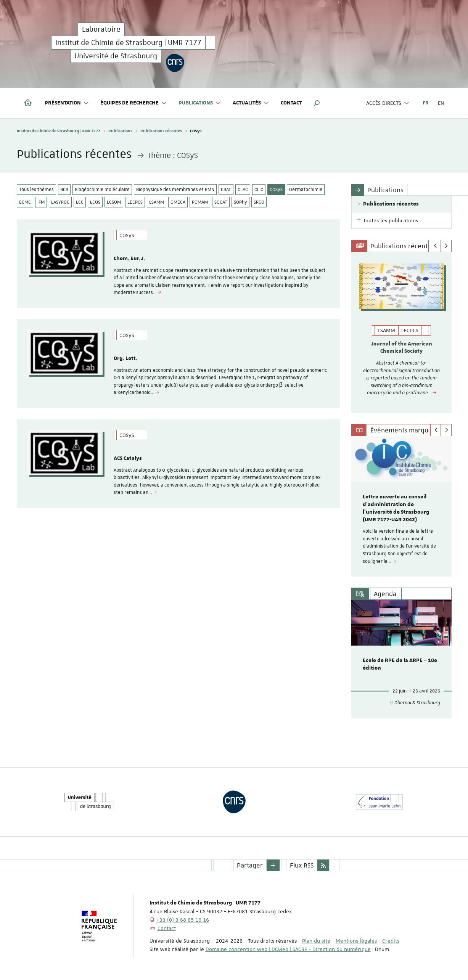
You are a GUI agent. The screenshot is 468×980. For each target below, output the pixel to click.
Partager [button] (250, 865)
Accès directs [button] (388, 103)
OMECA (178, 202)
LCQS (95, 202)
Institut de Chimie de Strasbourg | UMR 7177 (59, 131)
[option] (401, 333)
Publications (120, 131)
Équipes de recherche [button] (134, 103)
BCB (64, 190)
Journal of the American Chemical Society (402, 348)
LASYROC (60, 202)
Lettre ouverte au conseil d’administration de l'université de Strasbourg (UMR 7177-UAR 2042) (396, 508)
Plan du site (316, 940)
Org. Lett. (125, 359)
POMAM (200, 202)
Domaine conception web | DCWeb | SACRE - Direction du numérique (288, 949)
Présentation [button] (67, 103)
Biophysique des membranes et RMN (175, 190)
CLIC (259, 190)
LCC (80, 202)
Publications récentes (161, 131)
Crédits (391, 940)
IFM (41, 202)
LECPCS (135, 202)
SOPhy (240, 202)
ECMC (25, 202)
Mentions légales (356, 940)
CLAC (243, 190)
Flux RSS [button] (302, 865)
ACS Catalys (128, 460)
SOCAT (221, 202)
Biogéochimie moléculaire (102, 190)
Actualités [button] (251, 103)
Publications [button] (200, 103)
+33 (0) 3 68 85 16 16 (183, 919)
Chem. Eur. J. (129, 259)
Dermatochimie (306, 190)
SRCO (259, 202)
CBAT (226, 190)
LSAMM (157, 202)
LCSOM (114, 202)
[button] (317, 103)
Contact (291, 103)
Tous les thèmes (36, 190)
